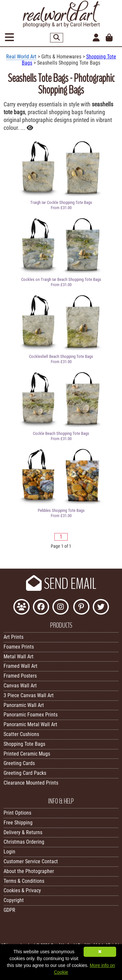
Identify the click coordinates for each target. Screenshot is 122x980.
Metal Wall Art (19, 657)
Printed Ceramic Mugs (27, 754)
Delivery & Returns (23, 832)
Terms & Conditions (24, 881)
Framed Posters (20, 676)
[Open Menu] (9, 38)
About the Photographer (29, 871)
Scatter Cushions (21, 734)
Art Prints (14, 637)
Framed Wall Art (20, 666)
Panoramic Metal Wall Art (30, 724)
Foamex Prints (19, 647)
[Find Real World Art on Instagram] (61, 608)
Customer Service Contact (31, 861)
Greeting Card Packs (25, 773)
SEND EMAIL (61, 584)
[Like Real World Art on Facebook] (41, 608)
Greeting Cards (19, 763)
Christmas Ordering (24, 842)
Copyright (14, 900)
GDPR (9, 910)
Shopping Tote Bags (24, 744)
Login (9, 852)
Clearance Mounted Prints (31, 783)
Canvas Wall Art (20, 686)
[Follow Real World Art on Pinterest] (81, 608)
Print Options (17, 813)
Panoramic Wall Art (24, 705)
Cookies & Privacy (22, 890)
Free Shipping (18, 823)
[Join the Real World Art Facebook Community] (21, 608)
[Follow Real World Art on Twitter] (101, 608)
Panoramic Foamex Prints (31, 715)
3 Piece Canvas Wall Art (29, 695)
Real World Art (21, 57)
